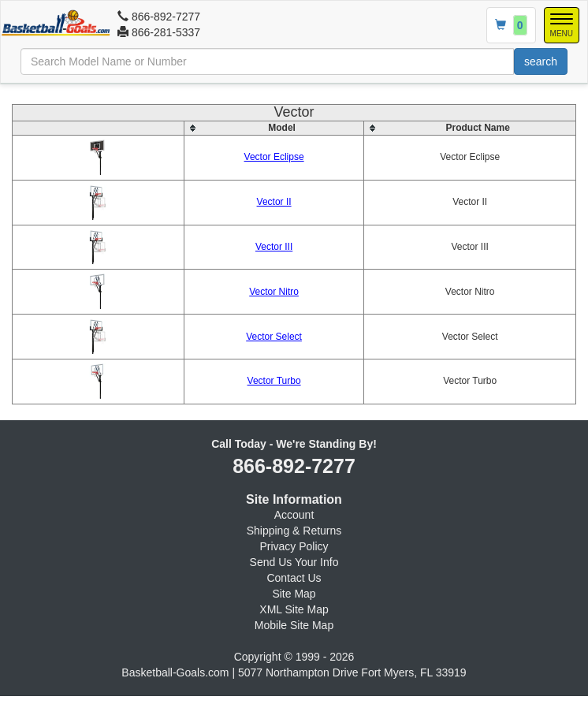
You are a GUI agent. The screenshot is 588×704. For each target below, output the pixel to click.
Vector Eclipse (274, 157)
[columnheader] (274, 128)
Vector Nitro (274, 292)
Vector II (274, 202)
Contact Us (294, 578)
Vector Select (274, 337)
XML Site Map (294, 609)
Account (294, 515)
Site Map (294, 594)
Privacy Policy (294, 546)
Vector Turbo (274, 381)
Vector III (274, 247)
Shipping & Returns (294, 531)
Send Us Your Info (294, 562)
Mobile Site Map (294, 625)
